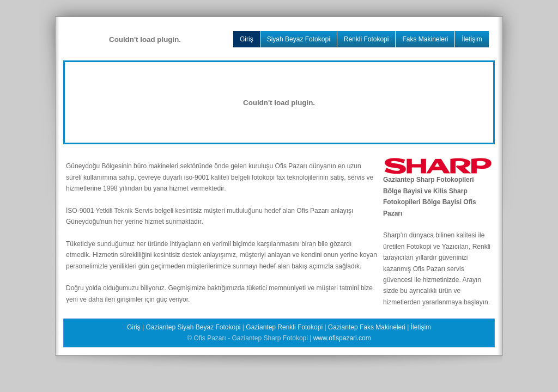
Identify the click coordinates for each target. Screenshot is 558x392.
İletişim (472, 39)
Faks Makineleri (425, 39)
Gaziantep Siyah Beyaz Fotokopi (193, 327)
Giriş (247, 39)
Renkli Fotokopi (366, 39)
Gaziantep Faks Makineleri (367, 327)
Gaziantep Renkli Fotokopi (284, 327)
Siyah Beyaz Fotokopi (299, 39)
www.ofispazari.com (342, 338)
